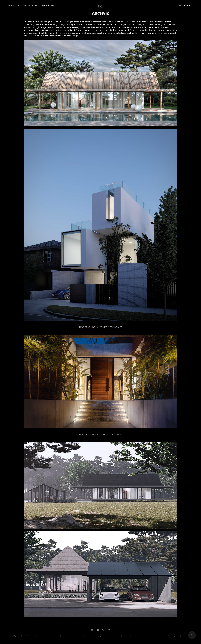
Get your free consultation (39, 5)
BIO (19, 5)
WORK (11, 5)
